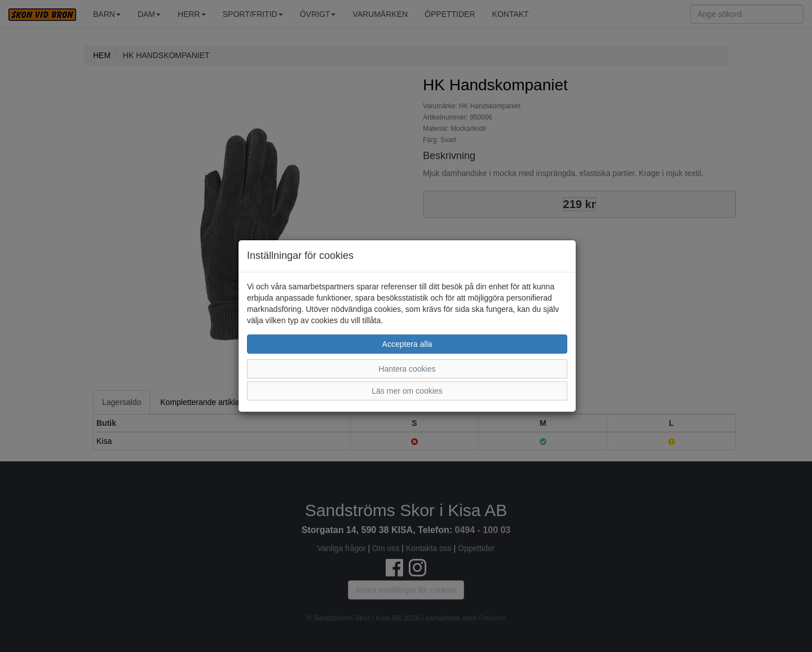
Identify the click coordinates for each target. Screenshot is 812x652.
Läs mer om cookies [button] (407, 391)
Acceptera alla (407, 344)
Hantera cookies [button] (407, 369)
